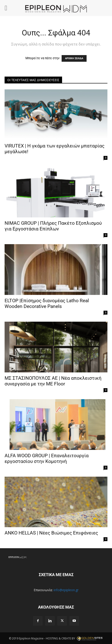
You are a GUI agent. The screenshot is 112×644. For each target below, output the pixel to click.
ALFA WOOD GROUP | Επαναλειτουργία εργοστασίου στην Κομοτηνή (47, 458)
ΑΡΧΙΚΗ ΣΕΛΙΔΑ (74, 58)
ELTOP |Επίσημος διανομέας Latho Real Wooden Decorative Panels (47, 303)
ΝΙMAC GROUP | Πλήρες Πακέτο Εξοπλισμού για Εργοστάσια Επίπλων (53, 226)
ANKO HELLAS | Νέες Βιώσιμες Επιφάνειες (51, 533)
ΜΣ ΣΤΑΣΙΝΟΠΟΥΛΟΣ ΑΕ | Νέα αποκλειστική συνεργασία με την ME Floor (53, 381)
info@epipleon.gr (66, 590)
